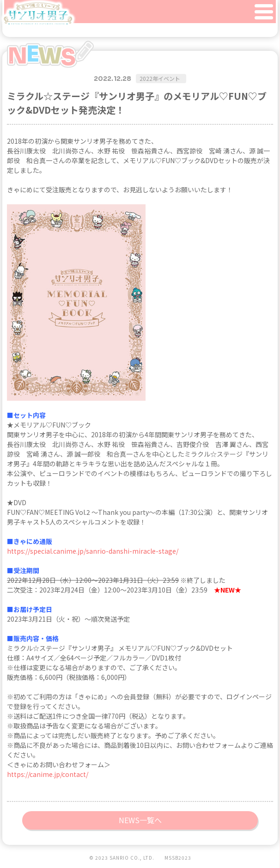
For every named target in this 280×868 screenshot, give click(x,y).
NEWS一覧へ (140, 820)
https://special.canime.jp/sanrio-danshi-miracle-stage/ (93, 551)
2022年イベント (160, 78)
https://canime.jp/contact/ (48, 774)
